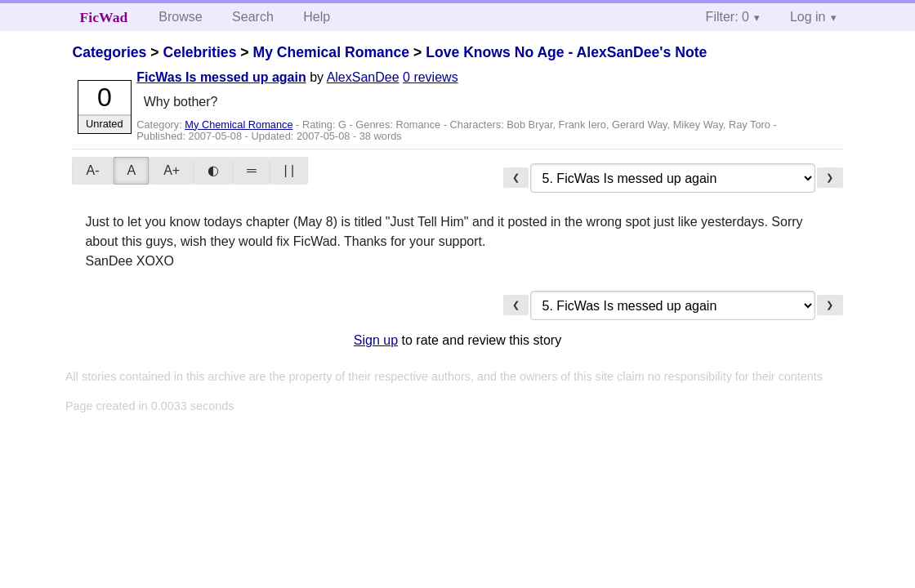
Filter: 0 (728, 17)
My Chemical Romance (331, 52)
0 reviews (431, 77)
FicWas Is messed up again (221, 77)
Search (253, 17)
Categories (109, 52)
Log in (808, 17)
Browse (180, 17)
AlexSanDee (363, 77)
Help (317, 17)
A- (92, 170)
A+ (172, 170)
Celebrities (199, 52)
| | (289, 170)
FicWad (104, 17)
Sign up (376, 340)
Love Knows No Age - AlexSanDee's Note (566, 52)
